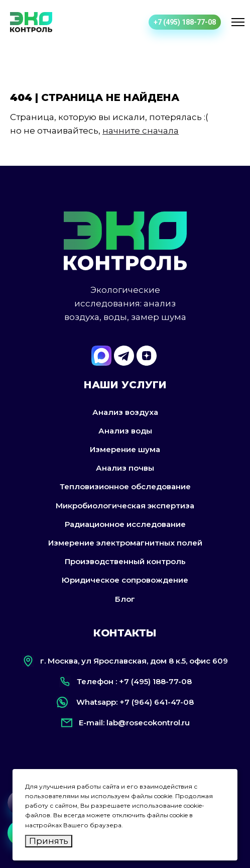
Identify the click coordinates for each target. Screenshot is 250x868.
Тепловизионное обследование (125, 486)
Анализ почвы (125, 468)
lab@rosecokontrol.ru (148, 723)
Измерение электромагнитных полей (125, 543)
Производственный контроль (125, 561)
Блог (125, 599)
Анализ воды (125, 431)
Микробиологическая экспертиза (125, 506)
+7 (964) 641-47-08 (157, 702)
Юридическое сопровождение (125, 580)
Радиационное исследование (125, 524)
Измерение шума (125, 449)
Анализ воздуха (125, 412)
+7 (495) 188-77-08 (185, 22)
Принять (49, 841)
